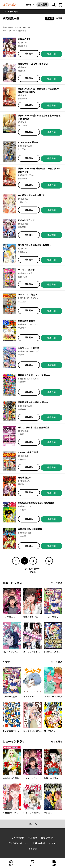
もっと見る (57, 583)
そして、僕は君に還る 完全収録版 (34, 428)
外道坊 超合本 (25, 478)
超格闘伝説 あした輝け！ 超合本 (33, 402)
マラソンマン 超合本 (28, 295)
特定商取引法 (47, 838)
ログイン (29, 5)
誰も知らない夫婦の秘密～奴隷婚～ (35, 245)
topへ (33, 824)
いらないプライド (26, 220)
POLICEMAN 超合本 (28, 142)
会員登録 (43, 5)
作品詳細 (51, 54)
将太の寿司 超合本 (27, 321)
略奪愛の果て (24, 39)
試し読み (29, 54)
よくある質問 (18, 838)
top (5, 12)
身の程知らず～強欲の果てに (32, 195)
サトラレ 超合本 (26, 270)
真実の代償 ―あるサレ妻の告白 (33, 64)
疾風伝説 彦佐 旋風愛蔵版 (30, 529)
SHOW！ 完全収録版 (28, 452)
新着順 (59, 18)
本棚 (54, 865)
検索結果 (14, 12)
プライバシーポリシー (18, 843)
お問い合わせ (39, 843)
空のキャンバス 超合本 (29, 348)
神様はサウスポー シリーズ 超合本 (34, 375)
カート (33, 865)
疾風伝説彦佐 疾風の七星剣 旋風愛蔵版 (36, 503)
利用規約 (33, 838)
